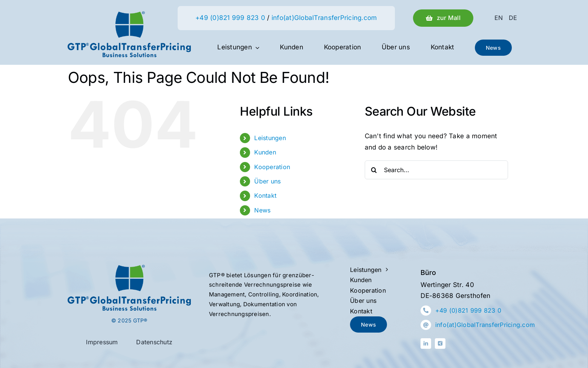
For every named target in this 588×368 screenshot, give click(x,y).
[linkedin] (426, 344)
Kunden (265, 152)
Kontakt (265, 195)
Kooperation (272, 167)
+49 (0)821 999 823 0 (230, 18)
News (262, 210)
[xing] (440, 344)
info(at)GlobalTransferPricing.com (324, 18)
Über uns (267, 181)
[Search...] (436, 170)
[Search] (374, 170)
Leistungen (270, 138)
